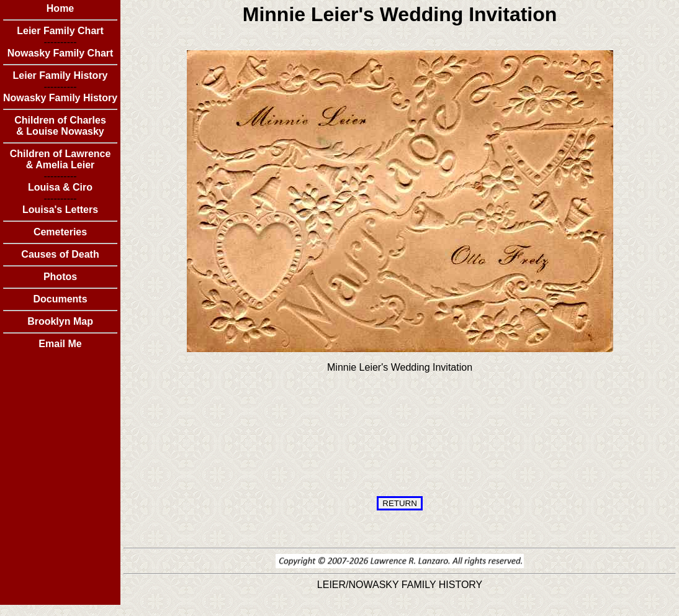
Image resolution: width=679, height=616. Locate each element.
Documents (60, 299)
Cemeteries (60, 232)
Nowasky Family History (60, 98)
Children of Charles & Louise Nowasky (60, 126)
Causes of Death (60, 254)
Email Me (60, 344)
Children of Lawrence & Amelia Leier (61, 159)
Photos (60, 277)
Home (60, 8)
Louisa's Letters (60, 210)
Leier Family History (61, 75)
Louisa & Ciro (60, 187)
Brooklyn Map (60, 321)
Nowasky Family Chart (61, 53)
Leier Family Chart (60, 31)
